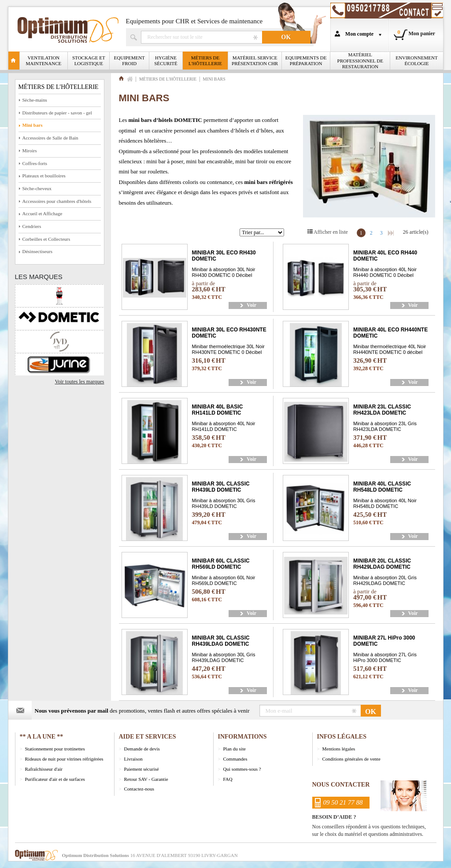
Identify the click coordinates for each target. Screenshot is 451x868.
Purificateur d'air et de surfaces (55, 779)
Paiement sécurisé (142, 769)
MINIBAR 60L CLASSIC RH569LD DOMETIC (221, 564)
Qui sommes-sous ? (242, 769)
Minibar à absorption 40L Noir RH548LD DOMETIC (385, 503)
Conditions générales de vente (351, 759)
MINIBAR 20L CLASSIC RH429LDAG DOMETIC (382, 564)
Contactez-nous (139, 789)
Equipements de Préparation (306, 61)
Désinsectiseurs (37, 251)
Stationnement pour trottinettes (55, 749)
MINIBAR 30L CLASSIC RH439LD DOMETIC (221, 487)
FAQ (228, 779)
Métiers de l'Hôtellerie (205, 61)
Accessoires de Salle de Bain (50, 138)
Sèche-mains (35, 100)
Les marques (39, 277)
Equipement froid (129, 61)
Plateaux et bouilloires (44, 176)
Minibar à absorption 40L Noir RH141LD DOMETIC (224, 426)
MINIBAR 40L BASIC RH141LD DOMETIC (218, 410)
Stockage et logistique (89, 61)
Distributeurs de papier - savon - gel (57, 113)
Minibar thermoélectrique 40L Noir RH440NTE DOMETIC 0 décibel (390, 349)
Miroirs (30, 151)
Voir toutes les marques (79, 382)
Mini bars (33, 125)
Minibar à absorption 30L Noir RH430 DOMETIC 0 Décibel (224, 272)
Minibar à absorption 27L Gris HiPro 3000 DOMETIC (385, 657)
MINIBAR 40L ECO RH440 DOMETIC (385, 256)
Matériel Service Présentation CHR (255, 61)
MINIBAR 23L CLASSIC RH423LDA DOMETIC (382, 410)
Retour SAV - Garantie (146, 779)
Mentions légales (339, 749)
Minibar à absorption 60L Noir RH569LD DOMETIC (224, 580)
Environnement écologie (416, 61)
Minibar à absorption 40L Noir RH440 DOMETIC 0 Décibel (385, 272)
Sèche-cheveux (37, 188)
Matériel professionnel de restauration (360, 60)
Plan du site (235, 749)
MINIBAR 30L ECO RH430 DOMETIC (224, 256)
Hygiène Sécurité (166, 61)
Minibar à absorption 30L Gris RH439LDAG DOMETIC (224, 657)
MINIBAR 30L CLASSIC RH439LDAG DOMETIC (221, 641)
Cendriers (32, 226)
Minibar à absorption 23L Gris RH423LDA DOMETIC (385, 426)
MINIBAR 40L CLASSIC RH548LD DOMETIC (382, 487)
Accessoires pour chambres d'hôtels (57, 201)
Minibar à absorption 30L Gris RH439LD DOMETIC (224, 503)
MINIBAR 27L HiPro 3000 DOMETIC (384, 641)
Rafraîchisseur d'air (44, 769)
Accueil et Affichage (43, 213)
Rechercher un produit (201, 37)
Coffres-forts (35, 163)
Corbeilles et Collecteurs (46, 239)
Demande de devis (142, 749)
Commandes (235, 759)
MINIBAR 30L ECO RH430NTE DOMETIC (229, 333)
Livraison (133, 759)
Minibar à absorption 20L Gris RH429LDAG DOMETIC (385, 580)
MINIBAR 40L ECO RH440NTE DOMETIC (390, 333)
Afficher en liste (331, 232)
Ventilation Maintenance (44, 61)
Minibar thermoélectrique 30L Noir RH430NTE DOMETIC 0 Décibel (228, 349)
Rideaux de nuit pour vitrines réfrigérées (64, 759)
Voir (251, 305)
